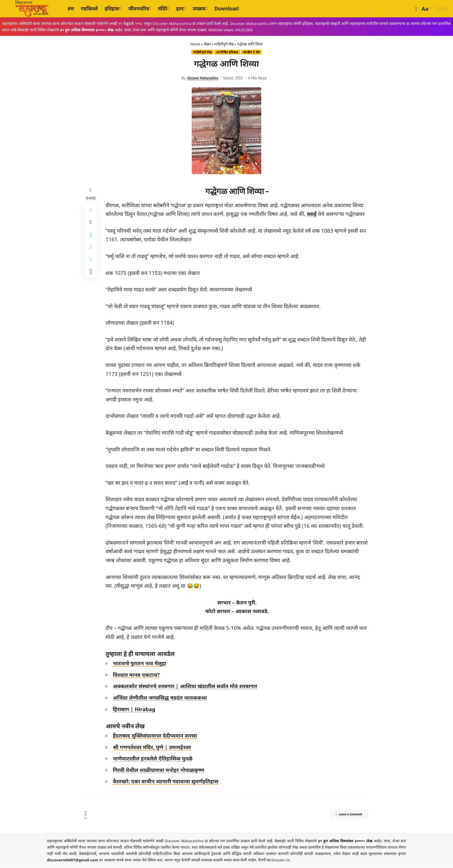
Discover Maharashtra (202, 78)
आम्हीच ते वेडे (254, 53)
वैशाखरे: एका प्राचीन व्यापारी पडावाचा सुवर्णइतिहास (167, 782)
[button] (416, 9)
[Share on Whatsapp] (92, 239)
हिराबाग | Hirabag (136, 710)
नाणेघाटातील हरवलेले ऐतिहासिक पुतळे (154, 759)
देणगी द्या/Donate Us (274, 860)
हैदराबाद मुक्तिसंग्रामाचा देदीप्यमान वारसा (157, 736)
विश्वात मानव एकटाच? (138, 675)
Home (195, 44)
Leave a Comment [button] (343, 816)
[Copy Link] (92, 267)
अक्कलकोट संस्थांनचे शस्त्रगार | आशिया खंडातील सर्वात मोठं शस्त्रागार (187, 687)
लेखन (207, 44)
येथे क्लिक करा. (153, 860)
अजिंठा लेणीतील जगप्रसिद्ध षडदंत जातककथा (161, 698)
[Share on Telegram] (92, 253)
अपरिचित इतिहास (228, 53)
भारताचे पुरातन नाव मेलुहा (141, 664)
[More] (92, 281)
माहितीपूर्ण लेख (224, 44)
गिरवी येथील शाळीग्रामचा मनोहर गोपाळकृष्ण (160, 770)
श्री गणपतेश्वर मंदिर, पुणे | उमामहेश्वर (154, 748)
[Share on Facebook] (92, 212)
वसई (313, 214)
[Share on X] (92, 225)
